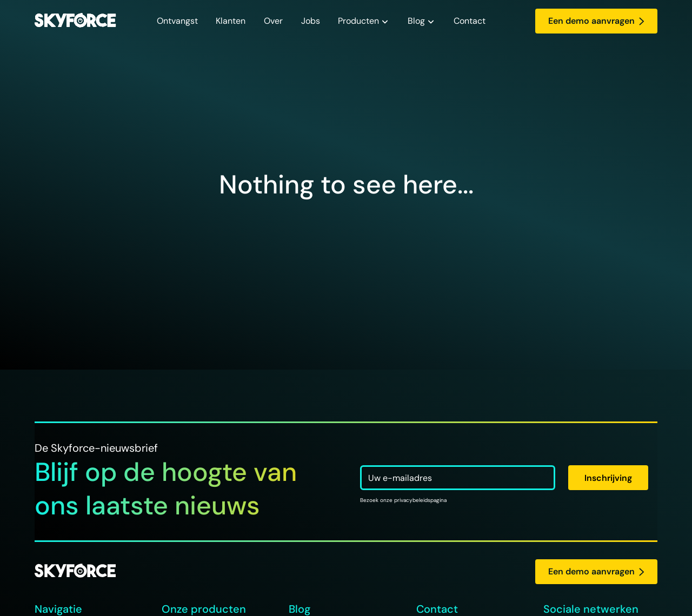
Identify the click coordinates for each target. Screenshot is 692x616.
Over (273, 21)
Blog (416, 21)
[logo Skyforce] (75, 571)
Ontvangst (177, 21)
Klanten (231, 21)
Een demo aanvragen (596, 21)
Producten (358, 21)
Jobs (311, 21)
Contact (470, 21)
